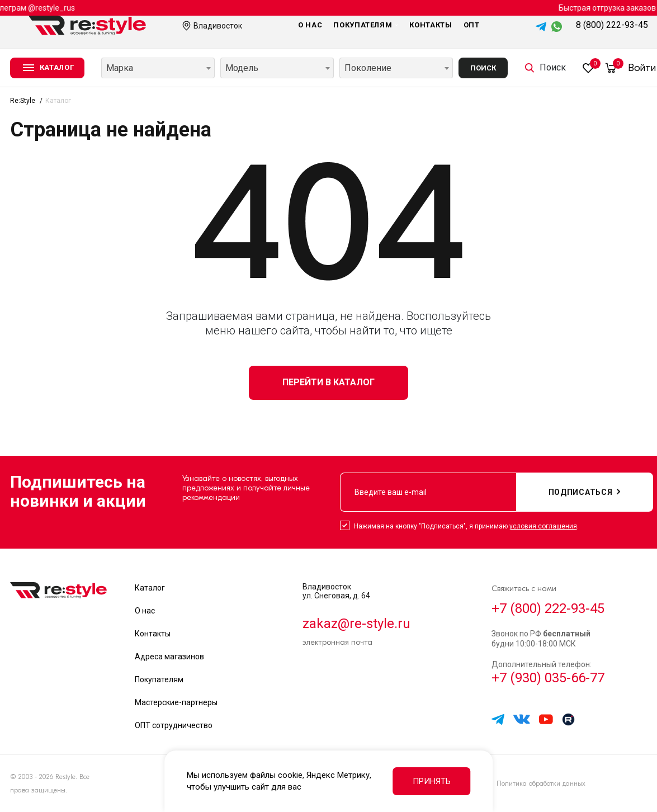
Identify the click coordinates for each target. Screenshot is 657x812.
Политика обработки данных (541, 783)
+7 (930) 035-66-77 (548, 678)
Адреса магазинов (169, 657)
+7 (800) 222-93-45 (548, 608)
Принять (432, 781)
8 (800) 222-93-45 (612, 25)
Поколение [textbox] (368, 68)
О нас (310, 25)
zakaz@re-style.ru (356, 624)
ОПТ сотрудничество (174, 725)
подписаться (585, 492)
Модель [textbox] (242, 68)
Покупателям (366, 25)
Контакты (431, 25)
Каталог (150, 588)
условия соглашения (543, 526)
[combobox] (158, 68)
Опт (472, 25)
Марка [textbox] (120, 68)
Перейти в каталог (328, 382)
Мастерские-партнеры (176, 702)
